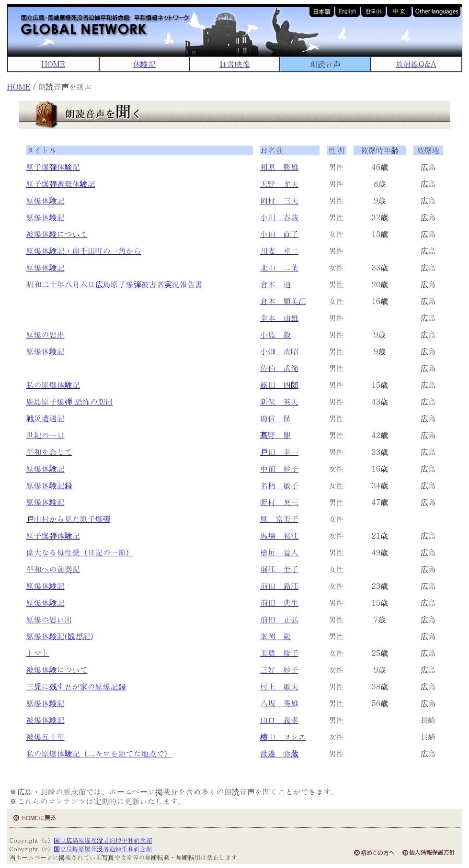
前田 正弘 (279, 619)
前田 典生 (279, 603)
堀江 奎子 (279, 569)
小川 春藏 (279, 217)
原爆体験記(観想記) (60, 636)
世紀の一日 (46, 435)
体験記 (144, 64)
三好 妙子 (279, 670)
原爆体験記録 (49, 485)
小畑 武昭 (279, 351)
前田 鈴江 (279, 586)
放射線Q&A (416, 64)
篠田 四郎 (279, 385)
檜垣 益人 (279, 552)
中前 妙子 (279, 468)
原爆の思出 (46, 334)
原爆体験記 (46, 200)
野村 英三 (279, 502)
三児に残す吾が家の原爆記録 (76, 686)
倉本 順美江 (283, 301)
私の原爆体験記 (53, 385)
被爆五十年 (46, 737)
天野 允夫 (279, 184)
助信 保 (275, 418)
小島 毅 (275, 334)
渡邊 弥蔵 (279, 753)
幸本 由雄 (279, 318)
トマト (38, 653)
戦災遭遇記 (46, 418)
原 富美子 (279, 519)
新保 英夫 (279, 401)
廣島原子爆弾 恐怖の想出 (70, 401)
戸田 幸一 (279, 452)
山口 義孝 (279, 720)
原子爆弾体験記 (53, 167)
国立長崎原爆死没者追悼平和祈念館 (103, 849)
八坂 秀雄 (279, 703)
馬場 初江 (279, 535)
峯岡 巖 (275, 636)
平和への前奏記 (53, 569)
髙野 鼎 (275, 435)
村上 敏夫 (279, 686)
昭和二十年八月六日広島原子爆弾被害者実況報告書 (114, 284)
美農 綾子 (279, 653)
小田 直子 (279, 234)
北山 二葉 (279, 267)
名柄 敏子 (279, 485)
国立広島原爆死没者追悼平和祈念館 (103, 840)
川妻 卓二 (279, 251)
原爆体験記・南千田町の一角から (84, 251)
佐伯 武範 (279, 368)
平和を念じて (49, 452)
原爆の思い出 (49, 619)
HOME (53, 64)
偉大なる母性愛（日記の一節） (80, 552)
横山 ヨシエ (283, 737)
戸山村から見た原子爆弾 (69, 519)
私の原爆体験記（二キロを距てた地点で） (99, 753)
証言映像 (235, 64)
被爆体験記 (46, 720)
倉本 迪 (275, 284)
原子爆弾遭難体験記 (61, 184)
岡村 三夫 (279, 200)
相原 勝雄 (279, 167)
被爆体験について (57, 234)
